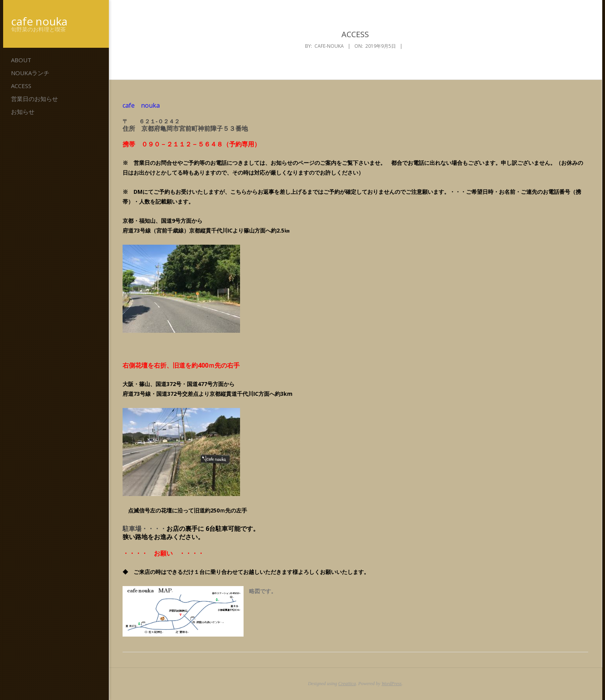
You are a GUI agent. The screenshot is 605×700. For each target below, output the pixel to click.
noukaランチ (30, 73)
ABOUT (21, 60)
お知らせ (23, 112)
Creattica (347, 684)
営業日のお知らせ (34, 99)
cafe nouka (39, 21)
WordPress (391, 684)
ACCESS (21, 86)
